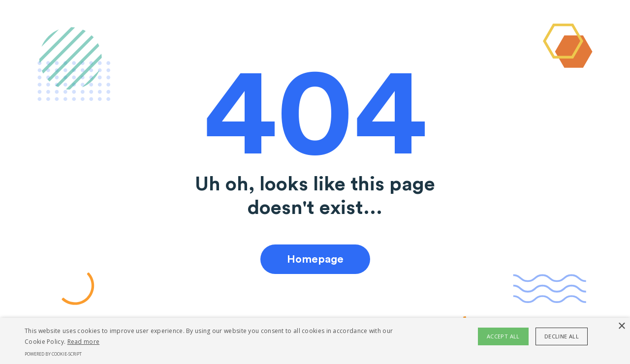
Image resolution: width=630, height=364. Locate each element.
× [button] (621, 326)
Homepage (315, 259)
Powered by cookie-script (53, 354)
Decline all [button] (562, 336)
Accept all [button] (503, 336)
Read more (84, 342)
